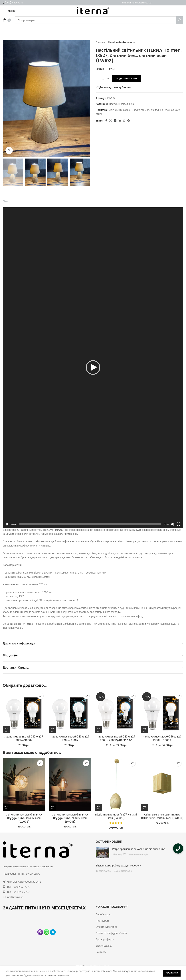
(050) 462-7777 (14, 3)
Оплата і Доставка (106, 927)
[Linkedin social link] (120, 121)
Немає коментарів (139, 854)
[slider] (90, 524)
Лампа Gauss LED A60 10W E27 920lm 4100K (70, 738)
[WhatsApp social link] (124, 121)
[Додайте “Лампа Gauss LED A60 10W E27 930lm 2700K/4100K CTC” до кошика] (98, 730)
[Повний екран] (179, 526)
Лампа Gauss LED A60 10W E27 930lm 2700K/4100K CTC (116, 738)
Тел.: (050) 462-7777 (18, 887)
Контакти (101, 952)
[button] (93, 367)
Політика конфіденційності (111, 933)
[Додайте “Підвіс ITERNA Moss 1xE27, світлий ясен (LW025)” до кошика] (98, 808)
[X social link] (110, 121)
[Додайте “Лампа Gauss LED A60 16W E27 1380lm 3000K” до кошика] (145, 730)
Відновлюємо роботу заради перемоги (118, 866)
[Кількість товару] (103, 79)
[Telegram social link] (129, 121)
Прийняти (172, 973)
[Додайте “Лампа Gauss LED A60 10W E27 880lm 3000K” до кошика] (6, 730)
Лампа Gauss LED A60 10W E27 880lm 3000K (24, 738)
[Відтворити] (7, 526)
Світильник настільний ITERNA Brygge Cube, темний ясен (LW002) (24, 818)
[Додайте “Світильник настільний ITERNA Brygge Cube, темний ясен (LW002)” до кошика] (6, 808)
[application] (93, 368)
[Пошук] (99, 20)
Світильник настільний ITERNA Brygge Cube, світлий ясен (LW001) (70, 818)
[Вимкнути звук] (173, 526)
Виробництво (104, 914)
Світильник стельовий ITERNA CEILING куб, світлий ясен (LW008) (162, 816)
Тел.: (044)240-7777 (18, 892)
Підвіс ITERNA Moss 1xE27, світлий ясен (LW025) (116, 816)
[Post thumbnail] (103, 853)
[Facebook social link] (106, 121)
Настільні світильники (122, 42)
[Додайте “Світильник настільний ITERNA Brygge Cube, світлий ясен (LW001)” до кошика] (52, 808)
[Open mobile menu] (9, 11)
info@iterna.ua (15, 897)
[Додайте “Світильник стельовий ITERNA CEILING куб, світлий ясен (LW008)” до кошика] (145, 808)
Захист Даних (104, 946)
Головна (101, 42)
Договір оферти (105, 939)
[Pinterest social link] (115, 121)
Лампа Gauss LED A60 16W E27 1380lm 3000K (162, 738)
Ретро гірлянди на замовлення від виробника (139, 849)
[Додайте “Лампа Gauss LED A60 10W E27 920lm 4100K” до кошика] (52, 730)
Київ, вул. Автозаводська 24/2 (137, 3)
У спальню (157, 110)
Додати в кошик (126, 78)
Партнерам (102, 921)
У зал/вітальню (140, 110)
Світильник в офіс (119, 110)
